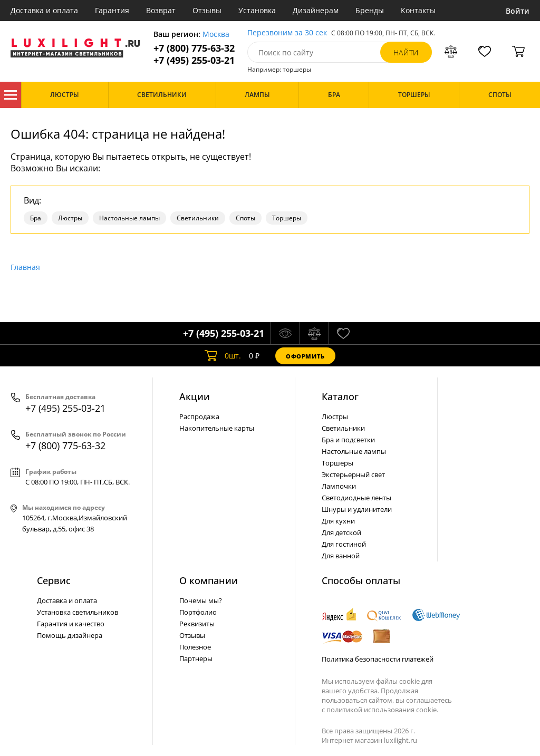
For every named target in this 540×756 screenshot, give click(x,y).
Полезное (195, 647)
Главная (25, 267)
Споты (245, 218)
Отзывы (207, 10)
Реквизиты (197, 624)
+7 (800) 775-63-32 (194, 48)
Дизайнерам (316, 10)
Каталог (11, 95)
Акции (195, 396)
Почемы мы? (201, 600)
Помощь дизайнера (70, 635)
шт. (223, 356)
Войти (518, 11)
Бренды (370, 10)
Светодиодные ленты (356, 498)
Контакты (418, 10)
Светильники (198, 218)
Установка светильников (78, 612)
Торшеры (287, 218)
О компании (209, 580)
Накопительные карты (217, 428)
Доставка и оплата (44, 10)
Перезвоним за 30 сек (287, 33)
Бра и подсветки (348, 440)
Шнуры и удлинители (357, 509)
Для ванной (341, 556)
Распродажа (199, 416)
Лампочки (339, 486)
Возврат (161, 10)
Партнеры (196, 658)
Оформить (305, 356)
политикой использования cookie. (382, 710)
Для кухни (338, 521)
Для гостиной (344, 544)
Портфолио (198, 612)
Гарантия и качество (71, 624)
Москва (216, 35)
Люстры (70, 218)
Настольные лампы (129, 218)
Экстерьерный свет (353, 474)
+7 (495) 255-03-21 (194, 60)
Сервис (54, 580)
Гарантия (112, 10)
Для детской (341, 532)
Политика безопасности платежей (378, 659)
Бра (36, 218)
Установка (257, 10)
